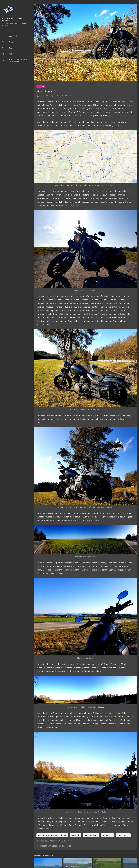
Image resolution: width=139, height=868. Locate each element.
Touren (41, 86)
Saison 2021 (108, 835)
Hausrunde (76, 835)
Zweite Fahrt (123, 835)
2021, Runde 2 (46, 91)
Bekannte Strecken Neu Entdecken (52, 835)
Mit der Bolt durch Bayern (12, 19)
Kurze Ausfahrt (91, 835)
